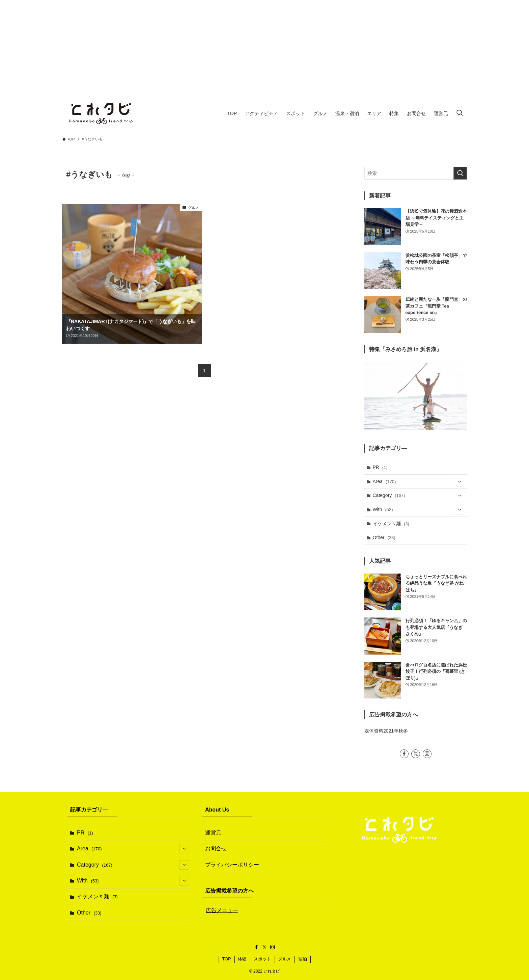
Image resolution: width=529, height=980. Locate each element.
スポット (262, 959)
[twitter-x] (416, 754)
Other (384, 537)
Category (419, 496)
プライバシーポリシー (232, 865)
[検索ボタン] (460, 113)
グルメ (285, 959)
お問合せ (216, 849)
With (419, 510)
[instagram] (427, 754)
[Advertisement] (264, 47)
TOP (227, 959)
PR (380, 467)
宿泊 (303, 959)
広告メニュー (222, 910)
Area (419, 482)
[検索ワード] (416, 173)
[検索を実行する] (460, 173)
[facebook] (404, 754)
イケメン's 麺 (391, 524)
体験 (242, 959)
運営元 (213, 833)
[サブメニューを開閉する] (460, 482)
